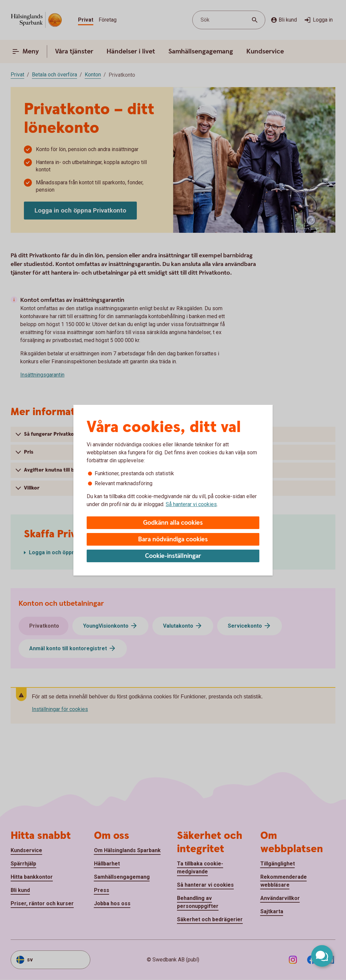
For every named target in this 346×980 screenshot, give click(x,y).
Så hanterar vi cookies (191, 504)
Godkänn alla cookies (173, 523)
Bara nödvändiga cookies (173, 539)
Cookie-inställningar (173, 556)
